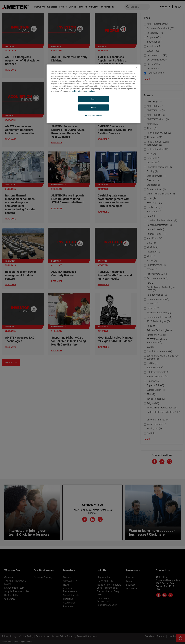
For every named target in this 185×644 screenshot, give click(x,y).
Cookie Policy (76, 91)
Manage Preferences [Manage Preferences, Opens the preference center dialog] (94, 116)
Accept (94, 99)
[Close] (136, 68)
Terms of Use (90, 91)
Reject (93, 107)
